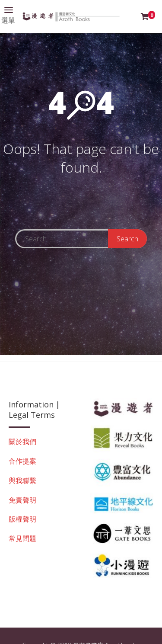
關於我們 (22, 442)
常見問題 (22, 538)
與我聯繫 (22, 481)
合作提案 (22, 461)
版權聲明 (22, 519)
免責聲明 (22, 500)
